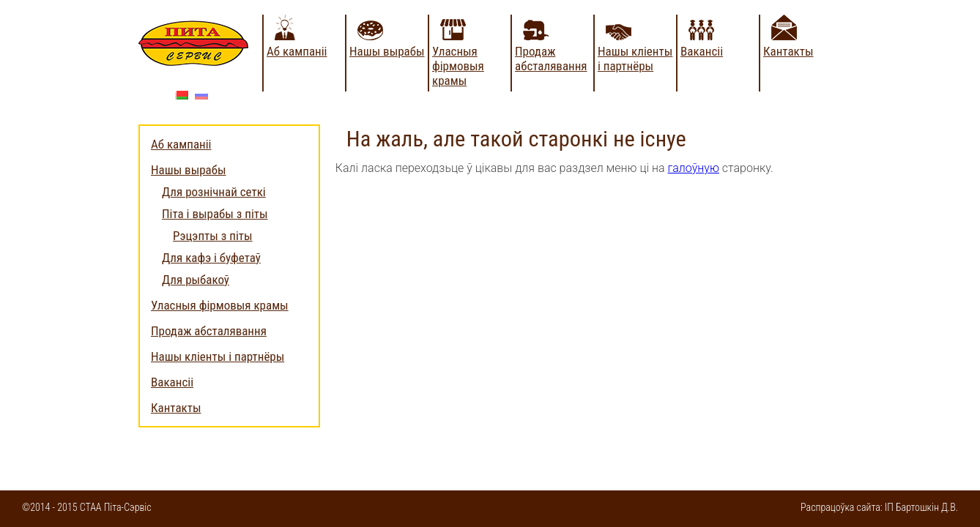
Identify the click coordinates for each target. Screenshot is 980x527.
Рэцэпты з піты (213, 236)
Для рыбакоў (196, 280)
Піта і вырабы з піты (215, 214)
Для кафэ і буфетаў (211, 258)
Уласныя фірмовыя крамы (458, 66)
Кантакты (788, 51)
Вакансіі (702, 51)
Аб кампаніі (297, 51)
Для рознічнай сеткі (214, 192)
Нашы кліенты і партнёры (635, 59)
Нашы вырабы (387, 51)
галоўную (694, 168)
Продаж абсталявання (551, 59)
